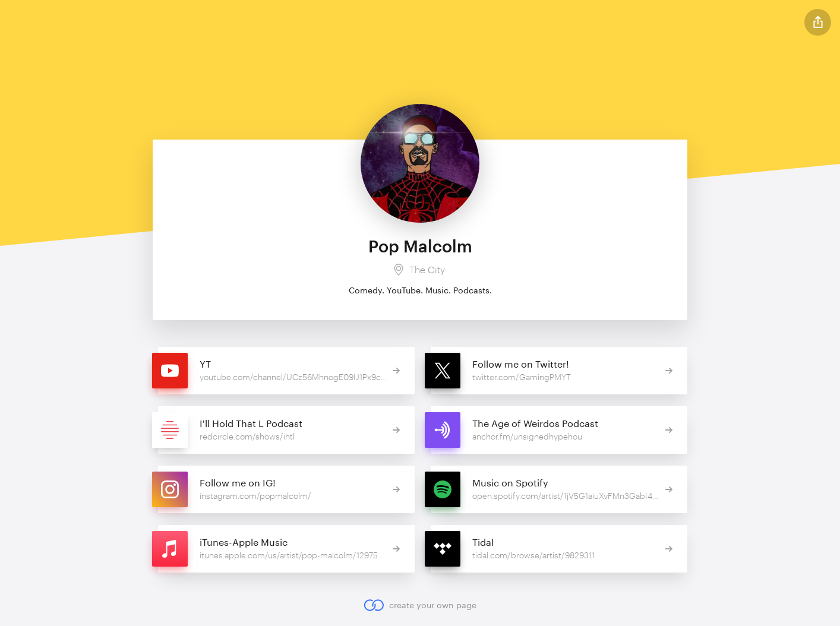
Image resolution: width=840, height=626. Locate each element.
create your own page (420, 605)
